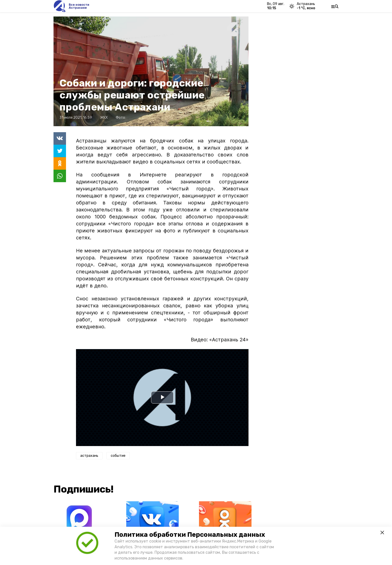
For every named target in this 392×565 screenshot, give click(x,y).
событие (118, 456)
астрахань (89, 456)
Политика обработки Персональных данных (190, 535)
